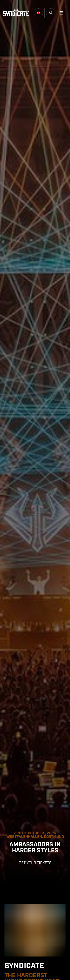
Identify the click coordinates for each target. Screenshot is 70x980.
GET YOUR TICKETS (35, 863)
